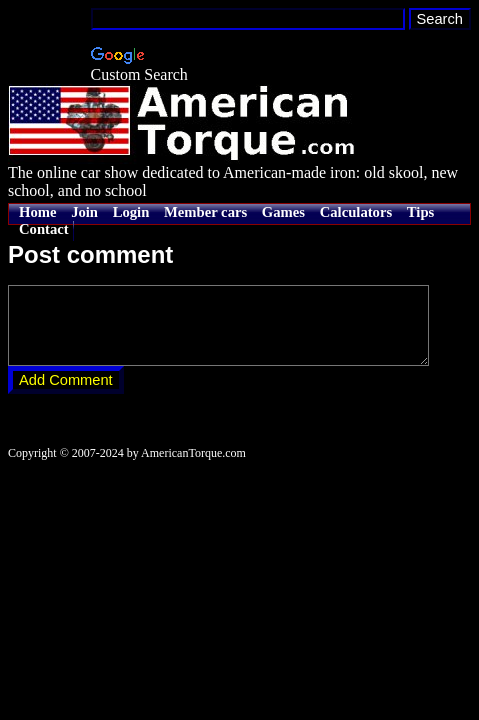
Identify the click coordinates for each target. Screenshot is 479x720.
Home (37, 212)
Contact (44, 229)
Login (131, 212)
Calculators (356, 212)
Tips (420, 212)
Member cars (205, 212)
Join (84, 212)
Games (283, 212)
